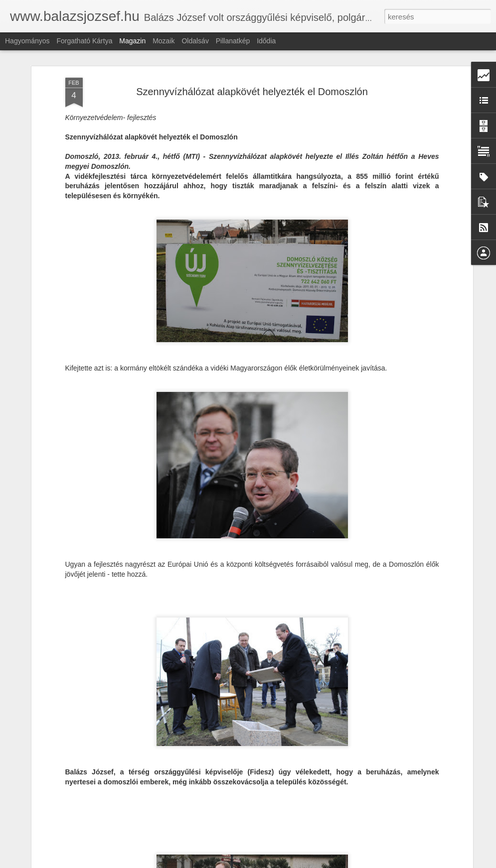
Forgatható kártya (84, 41)
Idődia (266, 41)
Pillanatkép (233, 41)
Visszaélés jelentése (405, 863)
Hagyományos (27, 41)
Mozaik (164, 41)
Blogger (368, 863)
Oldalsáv (195, 41)
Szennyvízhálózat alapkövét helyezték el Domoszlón (252, 82)
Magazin (132, 41)
